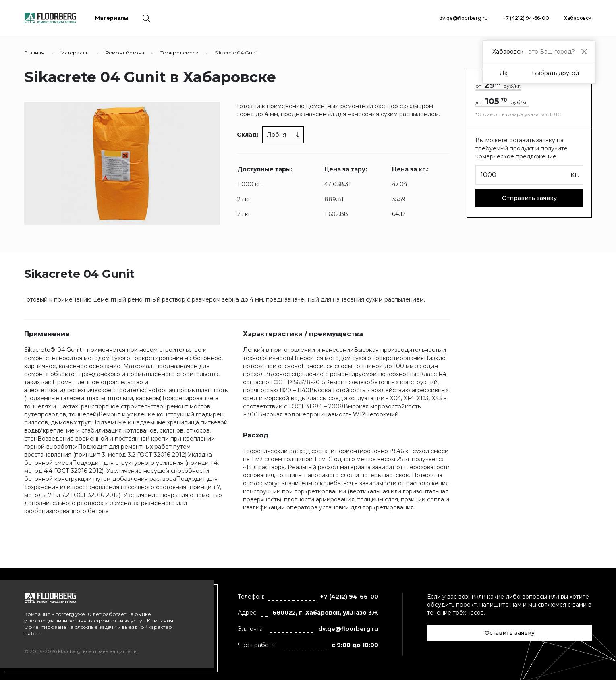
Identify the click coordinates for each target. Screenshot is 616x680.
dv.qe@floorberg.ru (464, 18)
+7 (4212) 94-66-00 (526, 18)
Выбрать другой (555, 73)
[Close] (584, 51)
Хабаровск (578, 18)
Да (504, 73)
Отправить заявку (529, 198)
